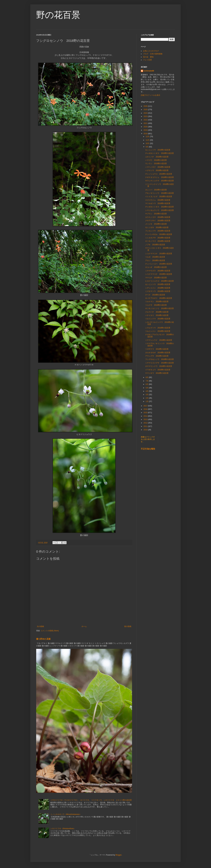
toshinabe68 (149, 71)
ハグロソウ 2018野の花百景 (157, 170)
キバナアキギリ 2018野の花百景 (159, 298)
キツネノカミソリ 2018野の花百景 (159, 308)
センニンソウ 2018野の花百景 (158, 150)
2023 (146, 116)
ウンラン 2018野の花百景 (156, 164)
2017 (146, 406)
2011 (146, 426)
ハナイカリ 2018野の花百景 (157, 315)
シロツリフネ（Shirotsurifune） (63, 829)
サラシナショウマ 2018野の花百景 (159, 181)
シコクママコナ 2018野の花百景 (159, 254)
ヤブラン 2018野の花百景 (157, 214)
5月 (147, 388)
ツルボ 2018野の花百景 (155, 257)
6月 (147, 384)
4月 (147, 391)
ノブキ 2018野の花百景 (155, 245)
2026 (146, 106)
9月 (147, 147)
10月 (148, 143)
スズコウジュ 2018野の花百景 (158, 200)
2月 (147, 398)
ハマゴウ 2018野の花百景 (156, 160)
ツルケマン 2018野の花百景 (157, 302)
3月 (147, 395)
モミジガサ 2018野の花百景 (157, 227)
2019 (146, 130)
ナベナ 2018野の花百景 (155, 295)
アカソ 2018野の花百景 (155, 260)
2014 (146, 416)
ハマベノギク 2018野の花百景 (158, 167)
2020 (146, 127)
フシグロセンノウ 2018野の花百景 (159, 359)
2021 (146, 123)
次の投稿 (40, 626)
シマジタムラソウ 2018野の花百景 (159, 210)
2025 (146, 110)
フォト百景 (147, 60)
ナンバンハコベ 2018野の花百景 (159, 264)
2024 (146, 113)
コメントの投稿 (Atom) (50, 631)
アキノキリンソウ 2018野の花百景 (159, 193)
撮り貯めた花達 (43, 639)
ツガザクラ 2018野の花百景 (157, 349)
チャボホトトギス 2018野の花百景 (159, 153)
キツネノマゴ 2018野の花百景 (158, 241)
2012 (146, 423)
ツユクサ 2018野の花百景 (156, 305)
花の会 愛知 (148, 57)
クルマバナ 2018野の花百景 (157, 312)
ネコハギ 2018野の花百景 (156, 267)
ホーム (84, 626)
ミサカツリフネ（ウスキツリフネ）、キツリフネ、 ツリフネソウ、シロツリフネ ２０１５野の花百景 (91, 800)
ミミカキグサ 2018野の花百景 (158, 238)
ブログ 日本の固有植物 (153, 54)
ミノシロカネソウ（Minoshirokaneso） (66, 814)
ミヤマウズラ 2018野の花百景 (158, 271)
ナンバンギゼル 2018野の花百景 (159, 234)
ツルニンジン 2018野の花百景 (158, 331)
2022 (146, 120)
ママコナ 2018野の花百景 (156, 278)
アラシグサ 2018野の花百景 (157, 356)
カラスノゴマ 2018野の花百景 (158, 217)
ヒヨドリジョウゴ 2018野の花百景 (159, 281)
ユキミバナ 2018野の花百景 (157, 157)
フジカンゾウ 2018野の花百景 (158, 231)
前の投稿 (128, 626)
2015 (146, 413)
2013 (146, 419)
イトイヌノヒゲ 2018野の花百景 (159, 197)
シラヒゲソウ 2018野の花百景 (158, 328)
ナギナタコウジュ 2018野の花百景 (159, 177)
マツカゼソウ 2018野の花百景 (158, 203)
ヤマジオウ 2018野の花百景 (157, 373)
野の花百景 (58, 15)
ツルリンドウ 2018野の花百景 (158, 319)
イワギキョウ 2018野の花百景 (158, 370)
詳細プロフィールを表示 (150, 95)
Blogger (119, 855)
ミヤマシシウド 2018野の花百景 (159, 340)
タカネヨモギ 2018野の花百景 (158, 353)
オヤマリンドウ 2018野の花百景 (159, 366)
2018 (146, 134)
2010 (146, 430)
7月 (147, 381)
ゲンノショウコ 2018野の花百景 (159, 174)
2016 (146, 409)
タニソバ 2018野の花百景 (156, 190)
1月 (147, 401)
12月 (148, 137)
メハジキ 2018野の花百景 (156, 224)
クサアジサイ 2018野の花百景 (158, 221)
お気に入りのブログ (151, 51)
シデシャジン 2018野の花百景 (158, 288)
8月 (147, 377)
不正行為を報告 (148, 449)
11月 (148, 140)
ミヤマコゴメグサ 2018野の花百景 (159, 363)
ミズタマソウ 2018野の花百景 (158, 291)
